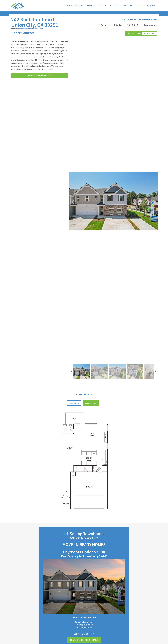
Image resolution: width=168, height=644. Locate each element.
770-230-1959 (149, 33)
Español (91, 6)
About (101, 6)
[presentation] (71, 371)
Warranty (127, 6)
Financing (114, 6)
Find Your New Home (74, 6)
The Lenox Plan (124, 19)
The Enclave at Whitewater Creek (30, 29)
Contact (140, 6)
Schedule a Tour (133, 33)
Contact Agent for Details (84, 640)
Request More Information (40, 75)
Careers (151, 6)
